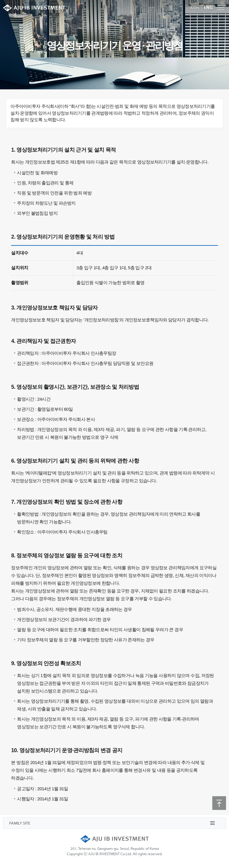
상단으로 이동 (219, 803)
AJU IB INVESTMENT (34, 8)
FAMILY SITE (20, 823)
